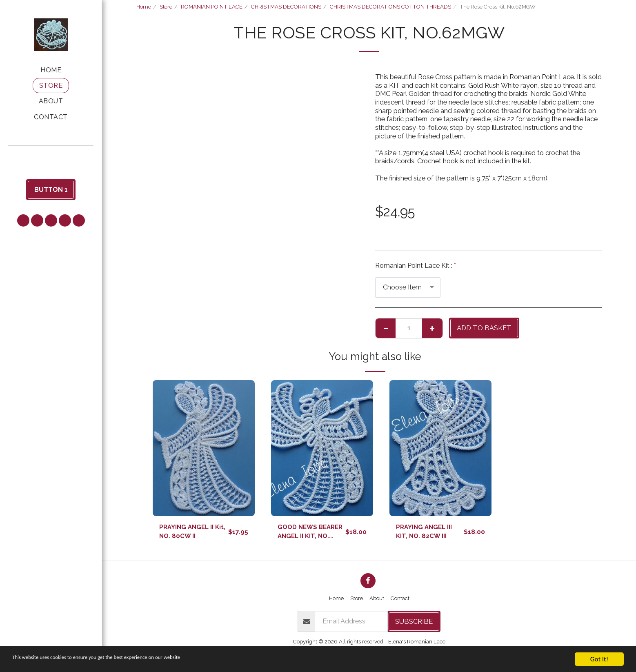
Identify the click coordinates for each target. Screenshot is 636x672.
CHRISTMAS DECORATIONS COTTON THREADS (390, 7)
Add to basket (484, 328)
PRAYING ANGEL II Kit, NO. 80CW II (188, 533)
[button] (51, 157)
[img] (204, 448)
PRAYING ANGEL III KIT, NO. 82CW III (426, 533)
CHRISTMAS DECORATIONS (286, 7)
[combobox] (408, 287)
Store (166, 7)
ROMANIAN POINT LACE (212, 7)
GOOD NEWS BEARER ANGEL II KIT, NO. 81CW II (305, 533)
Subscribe (414, 623)
